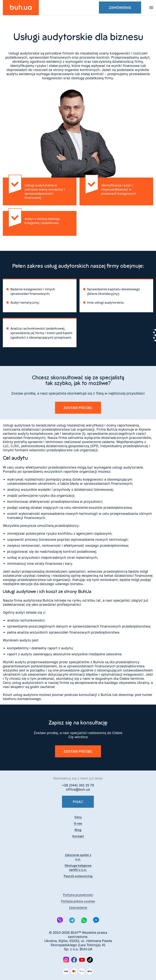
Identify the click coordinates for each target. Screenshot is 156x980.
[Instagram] (66, 960)
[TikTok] (90, 960)
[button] (151, 8)
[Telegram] (72, 920)
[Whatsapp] (84, 920)
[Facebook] (74, 960)
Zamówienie (120, 8)
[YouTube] (82, 960)
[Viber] (60, 920)
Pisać (78, 802)
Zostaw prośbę (78, 408)
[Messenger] (96, 920)
